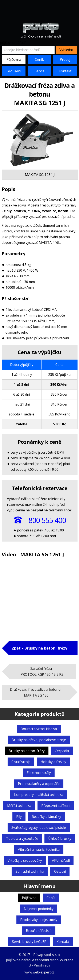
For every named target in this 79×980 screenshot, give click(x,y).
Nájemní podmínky (39, 909)
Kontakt (65, 71)
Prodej (65, 59)
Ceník (39, 59)
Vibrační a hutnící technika (39, 849)
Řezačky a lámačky (46, 817)
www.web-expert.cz (39, 972)
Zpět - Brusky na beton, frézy (39, 648)
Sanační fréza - (42, 671)
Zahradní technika (30, 871)
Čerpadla (62, 751)
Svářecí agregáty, (39, 828)
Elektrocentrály (39, 773)
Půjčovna (14, 59)
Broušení (14, 71)
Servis (39, 71)
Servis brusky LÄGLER (29, 942)
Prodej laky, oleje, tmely (39, 920)
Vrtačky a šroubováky (25, 860)
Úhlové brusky (60, 838)
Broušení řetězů (39, 931)
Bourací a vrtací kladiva (39, 729)
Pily (19, 817)
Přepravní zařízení (56, 806)
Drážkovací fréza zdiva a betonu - (36, 692)
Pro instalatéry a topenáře (39, 784)
